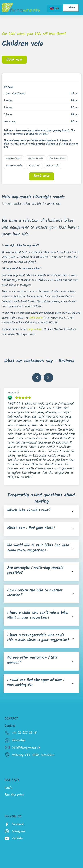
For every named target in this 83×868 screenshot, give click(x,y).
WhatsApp (19, 740)
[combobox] (54, 8)
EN (54, 8)
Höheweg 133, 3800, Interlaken (33, 755)
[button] (71, 8)
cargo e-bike (35, 329)
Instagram (19, 831)
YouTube (17, 838)
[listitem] (41, 436)
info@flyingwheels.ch (26, 748)
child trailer (37, 318)
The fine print (14, 795)
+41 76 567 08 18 (24, 733)
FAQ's (8, 788)
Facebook (18, 824)
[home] (21, 8)
